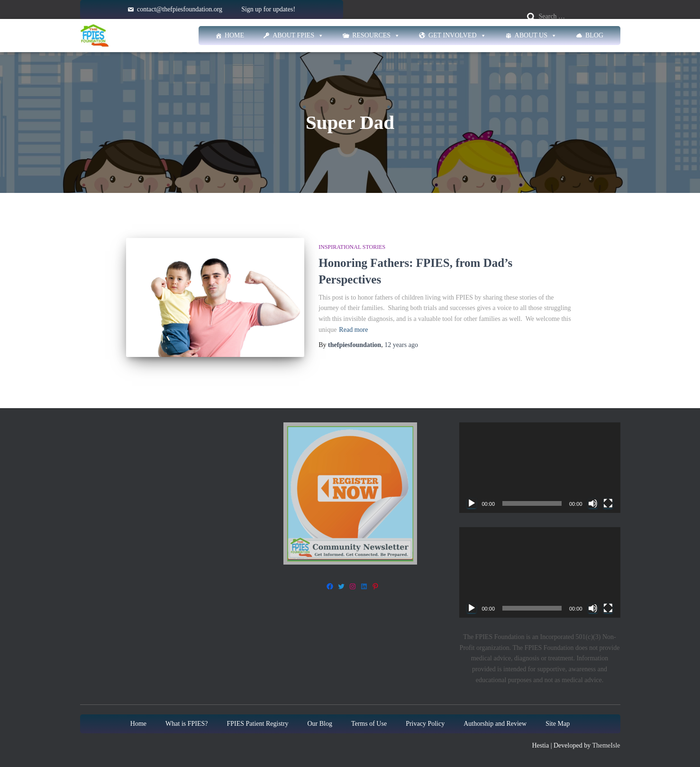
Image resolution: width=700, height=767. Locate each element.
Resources (376, 36)
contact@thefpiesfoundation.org (180, 9)
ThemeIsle (606, 746)
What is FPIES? (186, 724)
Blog (594, 35)
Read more (353, 330)
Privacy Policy (425, 724)
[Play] (472, 503)
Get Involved (457, 36)
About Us (536, 36)
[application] (540, 468)
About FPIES (298, 36)
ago (401, 345)
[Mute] (593, 503)
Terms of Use (369, 724)
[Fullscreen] (608, 503)
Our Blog (320, 724)
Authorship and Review (495, 724)
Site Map (558, 724)
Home (234, 35)
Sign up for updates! (268, 9)
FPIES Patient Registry (258, 724)
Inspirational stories (352, 247)
